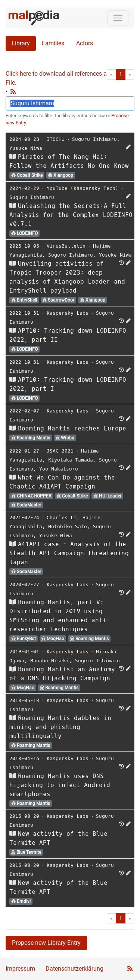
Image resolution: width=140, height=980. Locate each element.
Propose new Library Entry (46, 943)
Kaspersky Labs (68, 313)
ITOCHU (56, 139)
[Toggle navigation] (118, 18)
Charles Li (62, 518)
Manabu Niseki (50, 661)
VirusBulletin (66, 246)
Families (53, 43)
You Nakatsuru (59, 469)
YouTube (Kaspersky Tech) (83, 188)
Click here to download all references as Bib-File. (63, 78)
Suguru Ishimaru (94, 139)
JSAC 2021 (60, 451)
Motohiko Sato (68, 527)
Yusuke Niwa (26, 148)
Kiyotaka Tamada (71, 460)
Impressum (20, 969)
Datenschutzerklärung (74, 969)
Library (21, 43)
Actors (85, 43)
